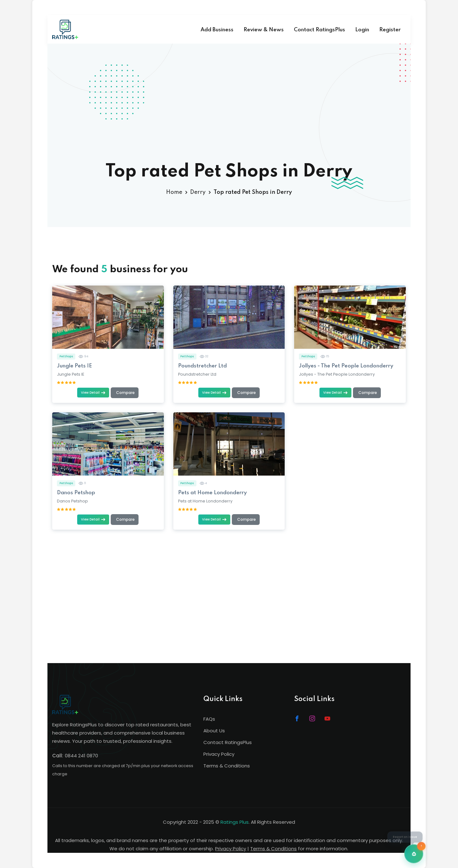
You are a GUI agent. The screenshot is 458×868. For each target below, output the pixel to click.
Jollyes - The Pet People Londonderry (346, 366)
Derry (198, 192)
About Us (214, 731)
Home (174, 192)
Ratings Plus (235, 822)
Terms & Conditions (227, 766)
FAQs (209, 719)
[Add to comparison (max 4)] (125, 393)
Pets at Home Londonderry (212, 493)
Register (390, 30)
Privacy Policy (219, 754)
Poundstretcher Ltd (202, 366)
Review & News (264, 30)
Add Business (217, 30)
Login (362, 30)
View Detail (93, 393)
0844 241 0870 (81, 756)
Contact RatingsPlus (319, 30)
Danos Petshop (76, 493)
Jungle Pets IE (74, 366)
